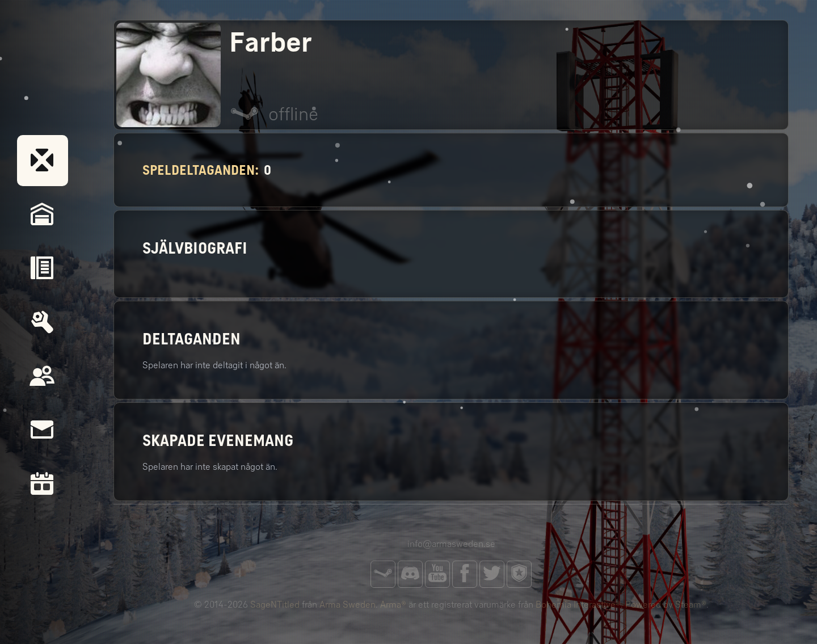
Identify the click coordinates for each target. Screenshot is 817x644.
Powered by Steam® (666, 605)
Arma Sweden (348, 605)
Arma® (393, 605)
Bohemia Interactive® (578, 605)
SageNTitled (275, 605)
